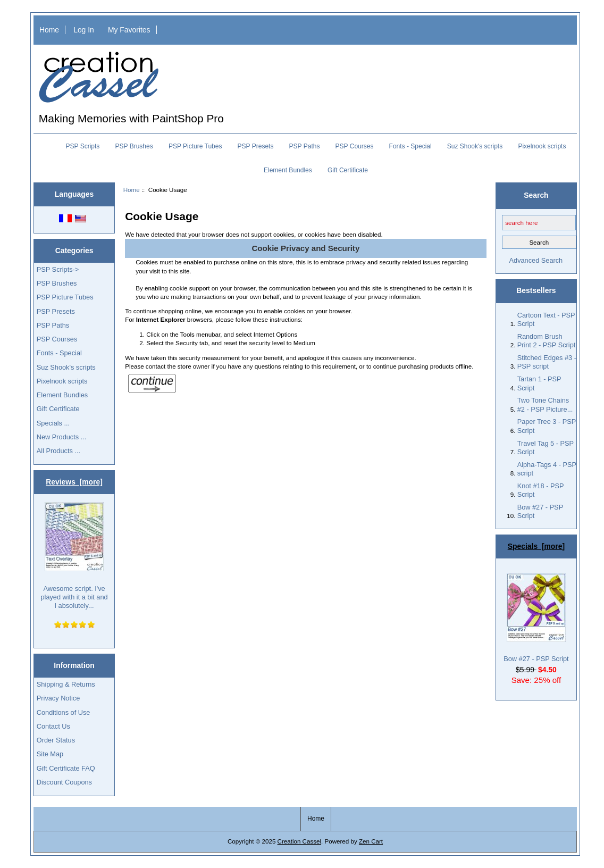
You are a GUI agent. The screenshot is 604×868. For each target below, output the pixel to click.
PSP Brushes (134, 146)
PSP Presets (256, 146)
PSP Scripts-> (58, 269)
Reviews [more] (74, 482)
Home (49, 30)
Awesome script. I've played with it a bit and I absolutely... (74, 556)
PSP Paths (305, 146)
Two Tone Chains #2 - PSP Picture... (545, 404)
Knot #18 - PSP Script (541, 490)
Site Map (50, 754)
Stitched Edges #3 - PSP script (547, 362)
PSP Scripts (83, 146)
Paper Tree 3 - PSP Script (547, 426)
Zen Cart (371, 841)
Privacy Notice (58, 698)
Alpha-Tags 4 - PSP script (547, 469)
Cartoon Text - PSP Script (546, 319)
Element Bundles (288, 170)
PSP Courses (355, 146)
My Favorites (129, 30)
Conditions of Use (64, 712)
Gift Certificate (348, 170)
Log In (84, 30)
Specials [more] (536, 546)
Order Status (56, 740)
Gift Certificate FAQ (66, 768)
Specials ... (53, 423)
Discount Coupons (64, 782)
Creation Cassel (299, 841)
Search (536, 195)
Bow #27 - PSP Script (540, 511)
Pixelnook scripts (542, 146)
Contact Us (53, 726)
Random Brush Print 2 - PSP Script (547, 341)
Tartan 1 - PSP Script (539, 383)
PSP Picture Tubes (195, 146)
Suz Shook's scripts (475, 146)
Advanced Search (536, 260)
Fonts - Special (410, 146)
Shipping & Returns (66, 684)
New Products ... (62, 437)
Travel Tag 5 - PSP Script (546, 448)
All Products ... (58, 451)
